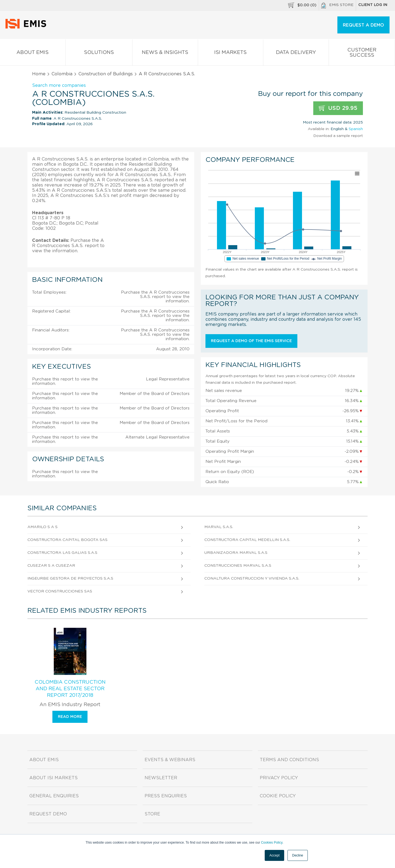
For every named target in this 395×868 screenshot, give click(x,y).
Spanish (356, 129)
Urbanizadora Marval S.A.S (236, 553)
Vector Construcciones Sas (60, 591)
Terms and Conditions (289, 760)
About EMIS (33, 54)
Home (39, 74)
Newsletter (161, 778)
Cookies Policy (272, 843)
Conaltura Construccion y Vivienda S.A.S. (252, 578)
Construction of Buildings (106, 74)
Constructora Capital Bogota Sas (67, 540)
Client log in (373, 5)
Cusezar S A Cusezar (51, 566)
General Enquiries (54, 796)
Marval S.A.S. (219, 527)
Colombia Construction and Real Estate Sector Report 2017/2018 (70, 689)
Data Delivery (296, 54)
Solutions (99, 54)
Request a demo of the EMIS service (251, 341)
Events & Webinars (170, 760)
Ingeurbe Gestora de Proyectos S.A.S (70, 578)
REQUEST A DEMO (363, 25)
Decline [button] (298, 855)
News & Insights (165, 54)
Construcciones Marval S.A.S (238, 566)
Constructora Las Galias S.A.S (62, 553)
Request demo (48, 814)
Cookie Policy (278, 796)
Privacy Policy (279, 778)
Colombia (62, 74)
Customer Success (362, 54)
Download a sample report (338, 136)
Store (152, 814)
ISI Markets (231, 54)
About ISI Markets (53, 778)
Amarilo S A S (43, 527)
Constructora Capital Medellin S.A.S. (247, 540)
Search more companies (59, 85)
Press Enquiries (166, 796)
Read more (70, 717)
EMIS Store (337, 5)
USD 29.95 (338, 108)
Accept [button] (274, 855)
